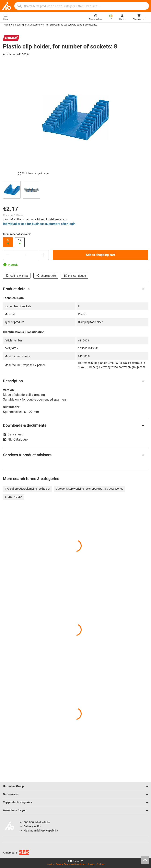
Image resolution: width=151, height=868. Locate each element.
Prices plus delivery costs (52, 219)
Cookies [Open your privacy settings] (100, 864)
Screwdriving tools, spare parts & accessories (73, 25)
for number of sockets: (17, 234)
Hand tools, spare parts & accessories (24, 25)
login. (73, 224)
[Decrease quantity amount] (8, 255)
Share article (46, 276)
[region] (75, 189)
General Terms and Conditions (71, 864)
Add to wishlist (17, 276)
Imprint (50, 864)
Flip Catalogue (75, 276)
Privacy (91, 864)
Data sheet (13, 434)
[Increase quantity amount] (44, 255)
